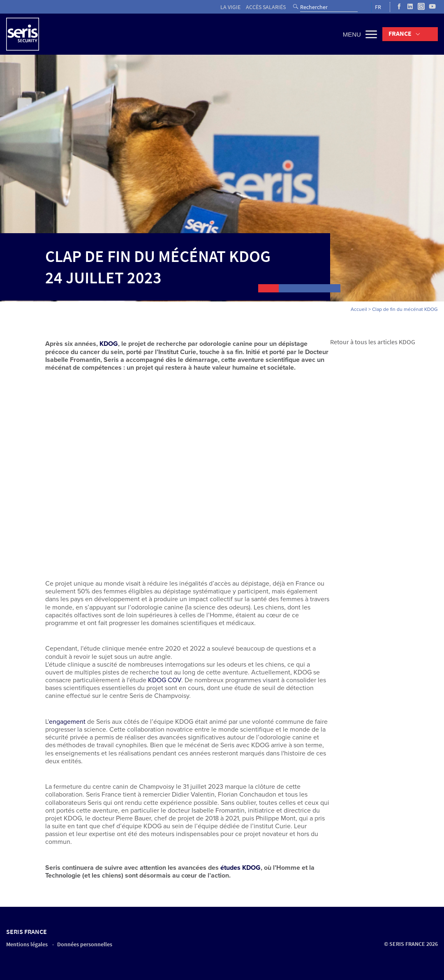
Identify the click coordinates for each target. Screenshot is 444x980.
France (400, 34)
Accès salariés (266, 7)
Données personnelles (85, 944)
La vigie (230, 7)
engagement (67, 722)
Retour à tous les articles (364, 342)
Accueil (359, 309)
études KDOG (240, 868)
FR (378, 7)
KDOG (407, 342)
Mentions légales (27, 944)
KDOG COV (165, 680)
